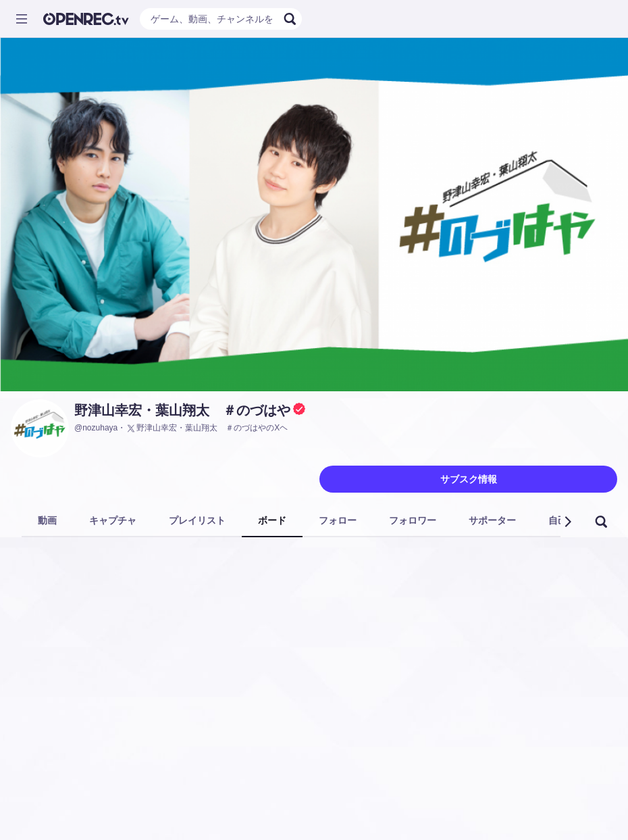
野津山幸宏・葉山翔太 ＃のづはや (182, 410)
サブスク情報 (469, 479)
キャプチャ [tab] (113, 520)
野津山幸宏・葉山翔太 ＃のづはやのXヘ (207, 428)
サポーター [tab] (492, 520)
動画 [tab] (47, 520)
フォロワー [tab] (413, 520)
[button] (567, 522)
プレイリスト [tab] (197, 520)
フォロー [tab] (338, 520)
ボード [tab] (272, 520)
